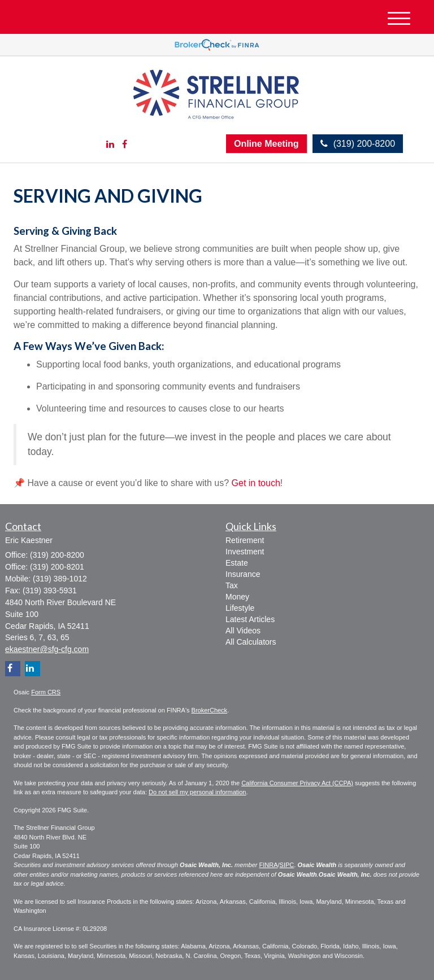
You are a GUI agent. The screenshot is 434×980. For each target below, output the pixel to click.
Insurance (243, 574)
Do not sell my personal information (197, 792)
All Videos (243, 631)
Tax (232, 585)
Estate (237, 563)
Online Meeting (266, 144)
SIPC (287, 865)
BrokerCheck (210, 710)
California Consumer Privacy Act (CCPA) (297, 783)
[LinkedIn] (110, 145)
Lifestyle (240, 608)
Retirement (245, 540)
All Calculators (251, 642)
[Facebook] (125, 145)
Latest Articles (250, 619)
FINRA (269, 865)
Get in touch (256, 483)
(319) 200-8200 (358, 144)
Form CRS (46, 692)
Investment (245, 552)
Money (237, 597)
